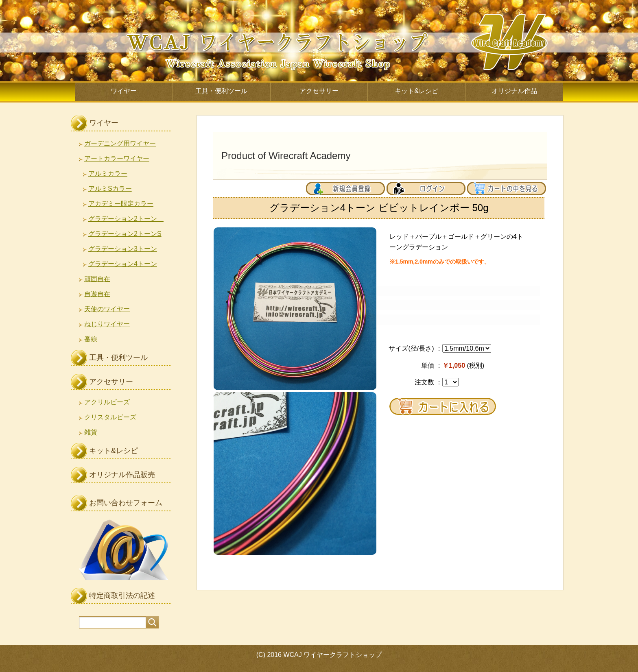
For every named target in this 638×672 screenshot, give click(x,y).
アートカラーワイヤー (117, 158)
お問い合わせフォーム (126, 503)
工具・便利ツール (221, 91)
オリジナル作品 (514, 91)
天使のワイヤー (107, 309)
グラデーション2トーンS (125, 234)
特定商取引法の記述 (122, 596)
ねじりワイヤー (107, 324)
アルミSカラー (110, 189)
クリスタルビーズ (110, 417)
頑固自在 (97, 279)
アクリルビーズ (107, 402)
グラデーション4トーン (123, 264)
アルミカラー (108, 173)
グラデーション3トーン (123, 249)
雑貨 (91, 432)
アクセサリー (319, 91)
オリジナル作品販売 (122, 475)
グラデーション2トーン (126, 219)
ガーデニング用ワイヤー (120, 143)
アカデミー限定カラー (121, 204)
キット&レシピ (416, 91)
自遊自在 (97, 294)
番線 (91, 339)
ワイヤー (124, 91)
